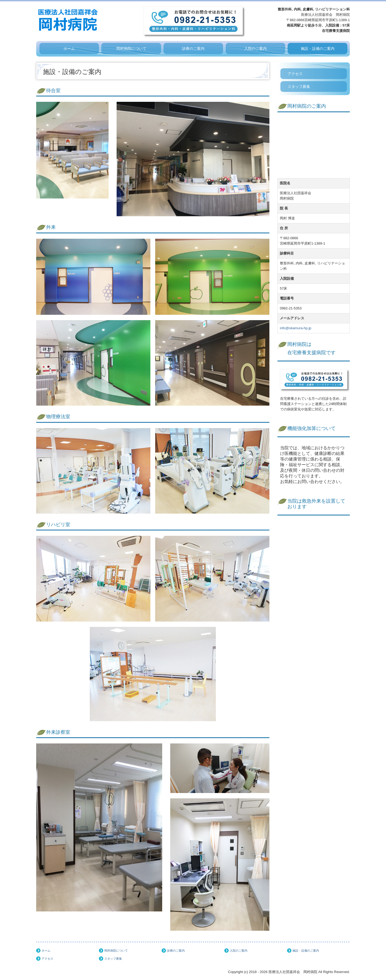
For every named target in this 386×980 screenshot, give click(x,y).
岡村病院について (131, 48)
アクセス (295, 74)
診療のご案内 (193, 48)
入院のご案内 (255, 48)
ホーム (69, 48)
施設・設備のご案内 (318, 48)
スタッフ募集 (299, 87)
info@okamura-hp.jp (296, 328)
